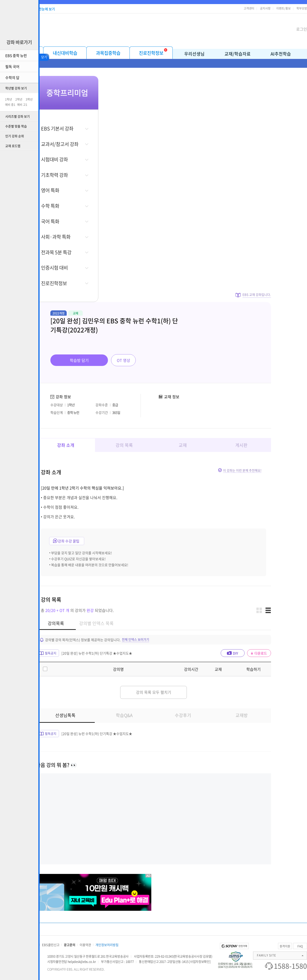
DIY (236, 653)
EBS (130, 29)
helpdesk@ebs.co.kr (82, 961)
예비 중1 (10, 105)
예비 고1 (22, 105)
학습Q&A (124, 715)
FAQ (300, 946)
